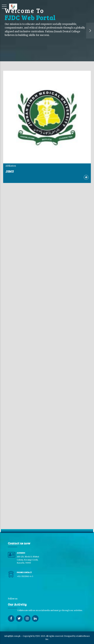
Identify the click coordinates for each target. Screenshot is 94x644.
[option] (47, 31)
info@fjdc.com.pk (12, 636)
